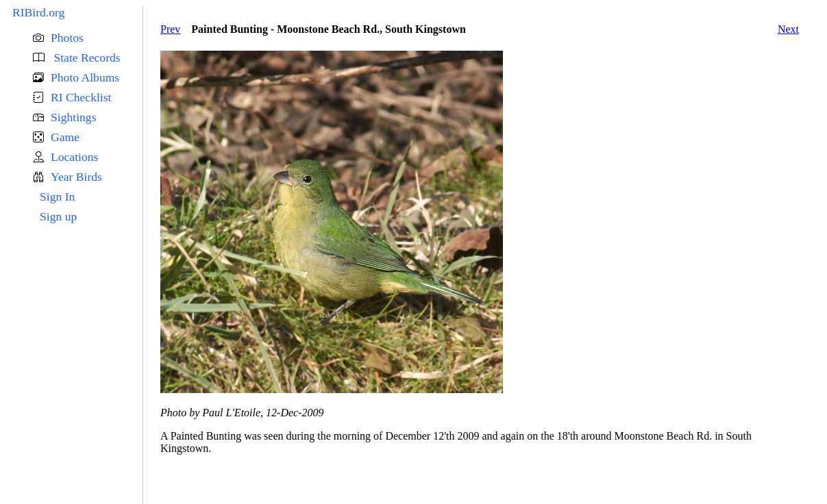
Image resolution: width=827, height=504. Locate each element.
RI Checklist (81, 97)
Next (788, 29)
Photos (67, 38)
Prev (170, 29)
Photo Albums (85, 77)
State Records (86, 58)
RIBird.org (38, 12)
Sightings (73, 117)
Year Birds (76, 177)
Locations (74, 157)
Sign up (58, 216)
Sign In (57, 197)
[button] (88, 38)
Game (65, 137)
